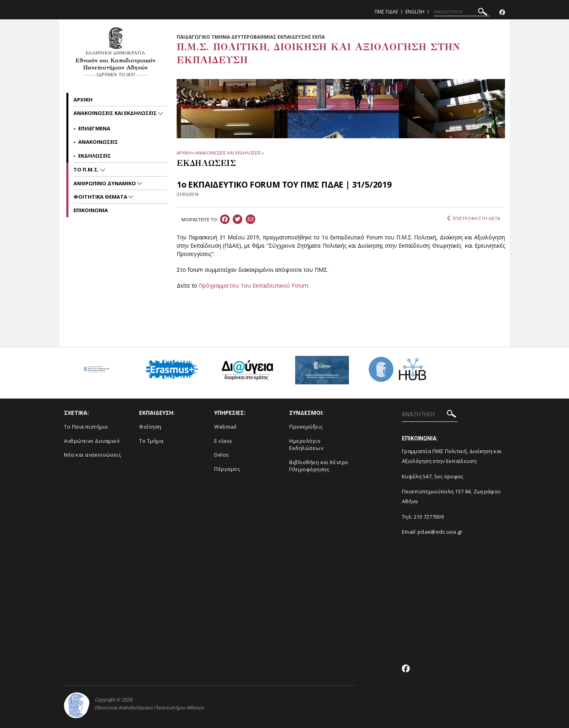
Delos (222, 455)
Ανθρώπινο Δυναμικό (92, 441)
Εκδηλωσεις (95, 156)
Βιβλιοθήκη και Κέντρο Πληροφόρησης (319, 466)
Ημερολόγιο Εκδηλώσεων (306, 445)
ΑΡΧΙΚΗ (184, 153)
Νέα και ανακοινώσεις (92, 455)
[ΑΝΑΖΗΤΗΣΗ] (462, 12)
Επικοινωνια (91, 210)
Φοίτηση (150, 427)
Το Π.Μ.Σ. (87, 169)
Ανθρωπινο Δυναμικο (105, 183)
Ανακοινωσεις (98, 142)
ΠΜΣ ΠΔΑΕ (386, 12)
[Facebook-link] (502, 12)
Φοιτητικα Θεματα (101, 197)
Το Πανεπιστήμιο (86, 427)
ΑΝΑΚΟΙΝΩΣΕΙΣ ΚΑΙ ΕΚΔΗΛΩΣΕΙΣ (228, 153)
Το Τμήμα (151, 441)
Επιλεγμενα (94, 128)
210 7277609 (429, 517)
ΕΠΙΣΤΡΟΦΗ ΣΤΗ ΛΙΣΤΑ (474, 218)
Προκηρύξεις (306, 427)
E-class (223, 441)
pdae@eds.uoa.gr (440, 532)
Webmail (225, 427)
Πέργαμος (227, 469)
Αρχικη (83, 100)
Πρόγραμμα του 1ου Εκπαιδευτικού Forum (253, 285)
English (415, 12)
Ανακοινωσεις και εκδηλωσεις (116, 113)
